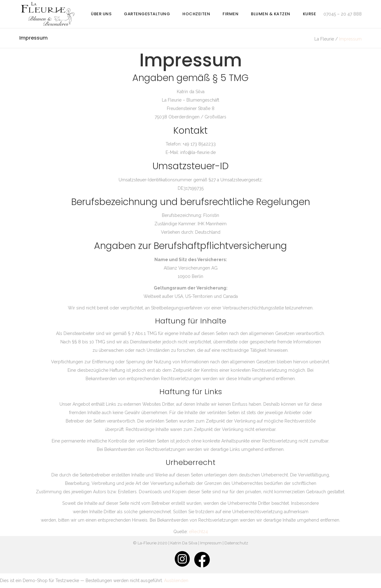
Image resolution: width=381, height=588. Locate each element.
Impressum (211, 543)
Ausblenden (176, 581)
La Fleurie (324, 39)
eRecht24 (198, 532)
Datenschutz (236, 543)
